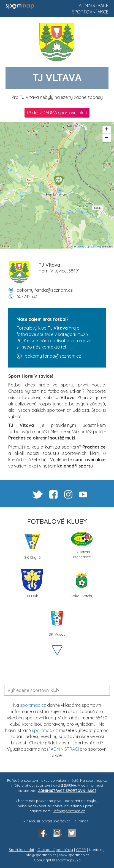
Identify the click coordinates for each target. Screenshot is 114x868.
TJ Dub (32, 584)
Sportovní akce (90, 12)
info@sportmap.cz (69, 811)
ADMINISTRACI (65, 749)
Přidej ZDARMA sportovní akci (57, 113)
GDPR (81, 850)
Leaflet (78, 247)
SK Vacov (57, 622)
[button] (59, 180)
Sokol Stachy (82, 584)
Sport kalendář (22, 850)
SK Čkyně (32, 545)
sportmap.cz (33, 705)
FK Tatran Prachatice (82, 545)
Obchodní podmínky (55, 850)
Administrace (94, 5)
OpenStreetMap (94, 247)
